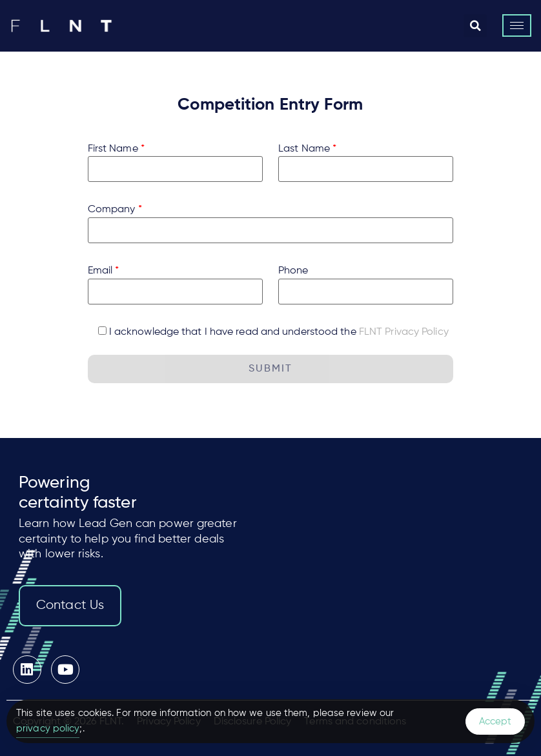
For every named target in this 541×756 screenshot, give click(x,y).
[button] (475, 26)
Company (115, 210)
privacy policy (48, 729)
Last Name (307, 149)
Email (104, 271)
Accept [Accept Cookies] (495, 721)
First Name (116, 149)
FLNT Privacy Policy (404, 332)
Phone (293, 271)
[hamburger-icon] (517, 25)
